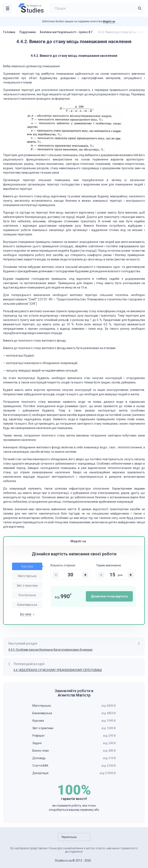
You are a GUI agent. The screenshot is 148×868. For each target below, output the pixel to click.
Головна (9, 32)
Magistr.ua (109, 21)
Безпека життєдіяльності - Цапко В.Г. (67, 32)
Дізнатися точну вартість (109, 596)
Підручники (28, 32)
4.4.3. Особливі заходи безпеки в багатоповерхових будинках (50, 650)
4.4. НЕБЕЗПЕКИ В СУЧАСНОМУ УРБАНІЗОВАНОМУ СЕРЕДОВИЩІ (58, 670)
